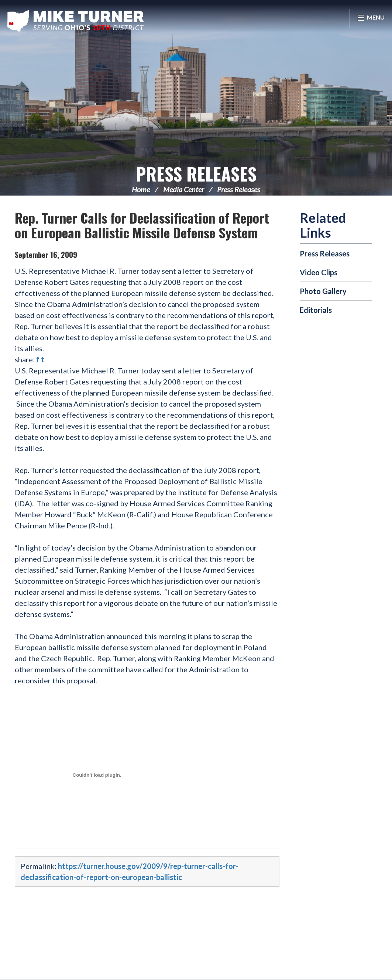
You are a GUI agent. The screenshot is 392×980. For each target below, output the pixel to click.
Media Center (184, 189)
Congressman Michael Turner (76, 21)
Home (141, 189)
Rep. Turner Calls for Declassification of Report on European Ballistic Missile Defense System (142, 225)
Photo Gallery (323, 291)
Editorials (316, 310)
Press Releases (196, 174)
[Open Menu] (371, 18)
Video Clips (319, 272)
